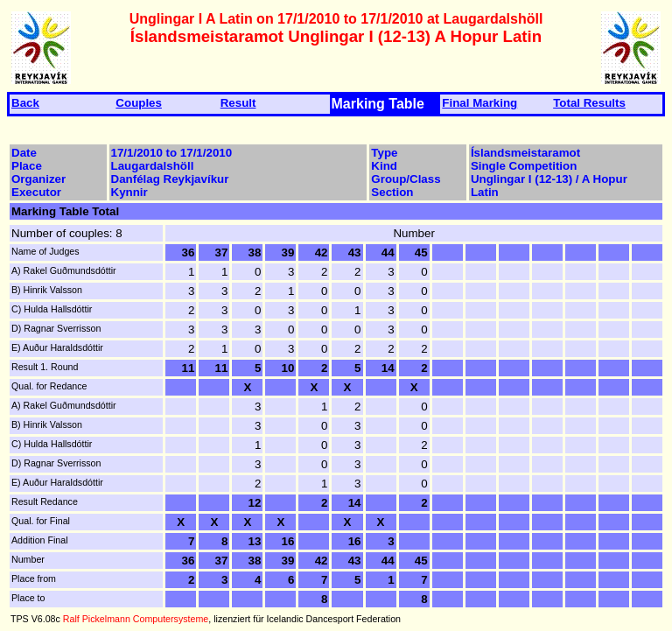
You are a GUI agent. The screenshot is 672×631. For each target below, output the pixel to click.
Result (238, 103)
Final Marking (479, 103)
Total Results (589, 103)
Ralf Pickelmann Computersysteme (136, 619)
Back (25, 103)
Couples (139, 103)
